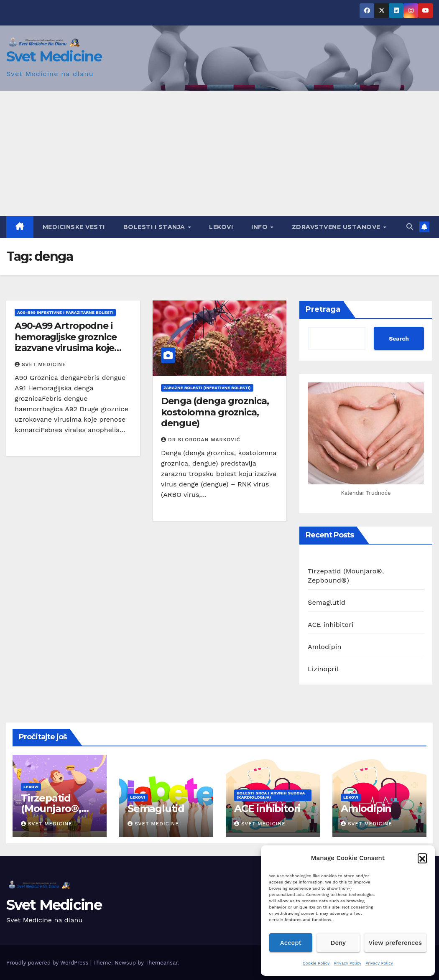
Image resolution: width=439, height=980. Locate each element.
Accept (291, 943)
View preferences (395, 943)
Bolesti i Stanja (155, 227)
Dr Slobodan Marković (201, 440)
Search (399, 339)
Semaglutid (327, 602)
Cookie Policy (316, 963)
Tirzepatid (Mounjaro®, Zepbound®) (52, 808)
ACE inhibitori (331, 625)
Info (260, 227)
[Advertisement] (219, 153)
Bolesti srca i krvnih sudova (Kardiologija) (271, 795)
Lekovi (221, 227)
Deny (338, 943)
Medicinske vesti (74, 227)
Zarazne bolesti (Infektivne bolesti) (207, 388)
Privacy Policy (348, 963)
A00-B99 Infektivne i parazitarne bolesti (65, 312)
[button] (422, 858)
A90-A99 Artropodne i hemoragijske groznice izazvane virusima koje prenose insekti (66, 342)
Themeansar (162, 963)
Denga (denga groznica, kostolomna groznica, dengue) (215, 412)
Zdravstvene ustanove (337, 227)
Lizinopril (323, 669)
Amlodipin (325, 647)
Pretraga (323, 309)
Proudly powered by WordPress (48, 963)
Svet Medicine (54, 56)
